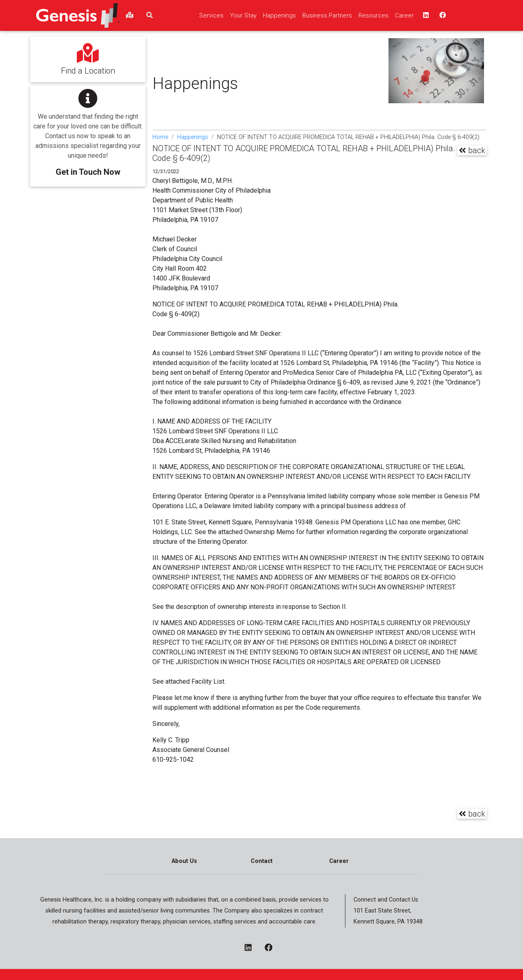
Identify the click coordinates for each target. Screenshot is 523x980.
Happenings (193, 137)
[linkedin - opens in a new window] (251, 948)
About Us (184, 861)
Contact (262, 861)
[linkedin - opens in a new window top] (425, 15)
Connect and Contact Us (386, 900)
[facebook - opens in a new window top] (442, 15)
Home (160, 137)
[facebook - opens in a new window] (272, 948)
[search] (150, 15)
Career (339, 861)
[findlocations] (130, 15)
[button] (88, 130)
